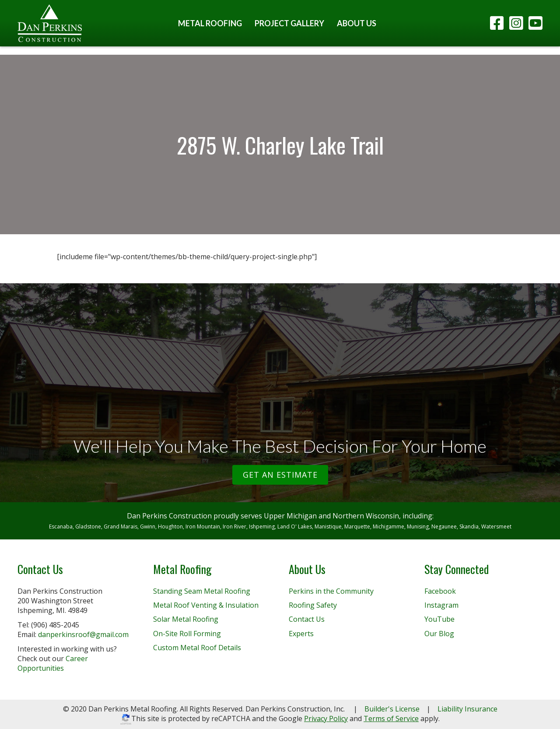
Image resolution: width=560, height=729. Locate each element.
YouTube (439, 619)
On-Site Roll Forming (187, 634)
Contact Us (307, 619)
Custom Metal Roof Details (197, 648)
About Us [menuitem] (357, 23)
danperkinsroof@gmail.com (83, 634)
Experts (301, 634)
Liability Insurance (467, 709)
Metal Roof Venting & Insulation (206, 605)
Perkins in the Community (331, 591)
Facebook (440, 591)
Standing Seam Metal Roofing (202, 591)
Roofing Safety (313, 605)
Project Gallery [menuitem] (289, 23)
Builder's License (392, 709)
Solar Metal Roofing (186, 619)
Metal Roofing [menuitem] (210, 23)
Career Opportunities (53, 663)
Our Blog (439, 634)
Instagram (441, 605)
